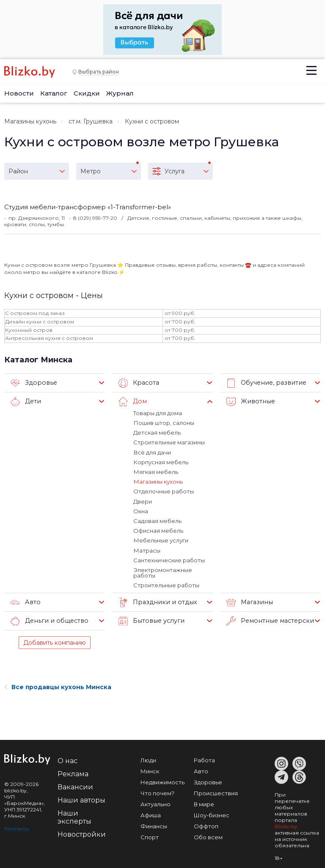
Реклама (73, 772)
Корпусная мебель (161, 462)
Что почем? (157, 791)
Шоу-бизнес (212, 813)
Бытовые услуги (150, 619)
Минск (150, 769)
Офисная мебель (158, 530)
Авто (25, 601)
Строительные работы (166, 584)
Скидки (87, 93)
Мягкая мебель (156, 471)
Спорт (150, 835)
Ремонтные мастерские (270, 619)
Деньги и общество (48, 619)
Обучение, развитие (265, 383)
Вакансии (75, 785)
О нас (67, 759)
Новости (19, 93)
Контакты (17, 827)
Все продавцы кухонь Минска (58, 685)
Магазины (249, 601)
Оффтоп (206, 824)
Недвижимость (162, 780)
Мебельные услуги (161, 539)
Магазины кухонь (30, 121)
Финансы (154, 824)
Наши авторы (81, 798)
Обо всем (208, 835)
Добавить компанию (55, 641)
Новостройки (82, 833)
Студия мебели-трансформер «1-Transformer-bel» (88, 207)
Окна (141, 510)
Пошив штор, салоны (164, 423)
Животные (249, 402)
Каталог (54, 93)
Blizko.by (286, 825)
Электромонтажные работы (162, 571)
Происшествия (216, 791)
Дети (26, 402)
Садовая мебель (157, 520)
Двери (143, 501)
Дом (132, 402)
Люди (148, 758)
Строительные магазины (169, 442)
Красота (138, 383)
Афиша (151, 813)
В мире (204, 802)
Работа (204, 758)
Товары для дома (158, 413)
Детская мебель (157, 433)
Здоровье (33, 383)
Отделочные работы (164, 491)
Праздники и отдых (156, 601)
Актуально (156, 802)
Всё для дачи (152, 452)
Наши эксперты (74, 816)
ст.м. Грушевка (91, 121)
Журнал (120, 93)
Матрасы (147, 549)
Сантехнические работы (169, 559)
